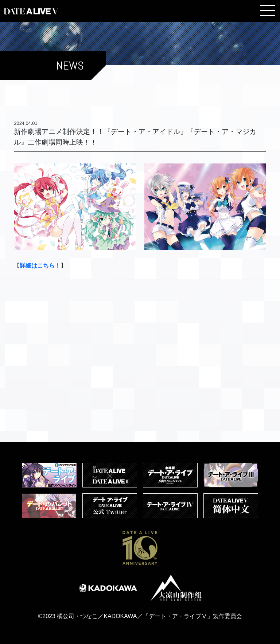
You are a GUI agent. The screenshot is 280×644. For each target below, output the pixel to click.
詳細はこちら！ (40, 266)
